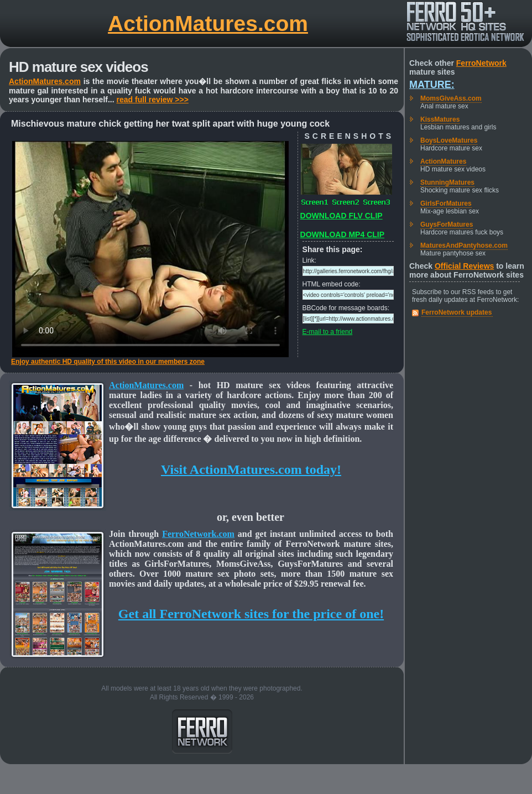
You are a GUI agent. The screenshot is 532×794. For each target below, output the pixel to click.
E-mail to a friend (328, 332)
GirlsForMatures (446, 203)
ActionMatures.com (208, 23)
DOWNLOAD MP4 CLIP (342, 234)
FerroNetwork (481, 63)
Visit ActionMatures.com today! (251, 469)
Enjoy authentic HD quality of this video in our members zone (108, 362)
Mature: (432, 85)
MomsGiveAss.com (451, 98)
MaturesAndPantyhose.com (464, 245)
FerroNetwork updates (457, 312)
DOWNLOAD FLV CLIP (341, 216)
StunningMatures (447, 182)
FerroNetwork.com (198, 534)
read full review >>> (153, 100)
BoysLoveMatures (449, 140)
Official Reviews (464, 266)
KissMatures (440, 119)
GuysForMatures (447, 224)
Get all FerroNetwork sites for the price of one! (251, 614)
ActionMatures (443, 161)
